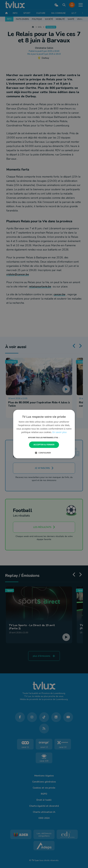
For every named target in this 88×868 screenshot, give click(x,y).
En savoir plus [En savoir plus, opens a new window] (60, 432)
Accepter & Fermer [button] (44, 445)
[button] (44, 438)
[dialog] (44, 434)
